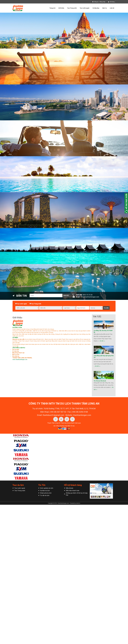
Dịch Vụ (105, 8)
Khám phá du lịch (46, 493)
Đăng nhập (103, 2)
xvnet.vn (78, 503)
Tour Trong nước (72, 8)
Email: (88, 297)
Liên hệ (112, 8)
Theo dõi (66, 296)
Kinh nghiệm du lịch (47, 488)
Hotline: (84, 295)
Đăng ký (96, 2)
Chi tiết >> (102, 341)
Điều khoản (70, 488)
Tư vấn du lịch (45, 495)
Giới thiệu (61, 8)
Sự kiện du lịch (45, 490)
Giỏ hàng (112, 2)
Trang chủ (52, 8)
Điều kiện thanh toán (73, 490)
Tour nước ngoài (85, 8)
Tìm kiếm (106, 308)
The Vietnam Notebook (100, 381)
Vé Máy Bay (96, 8)
